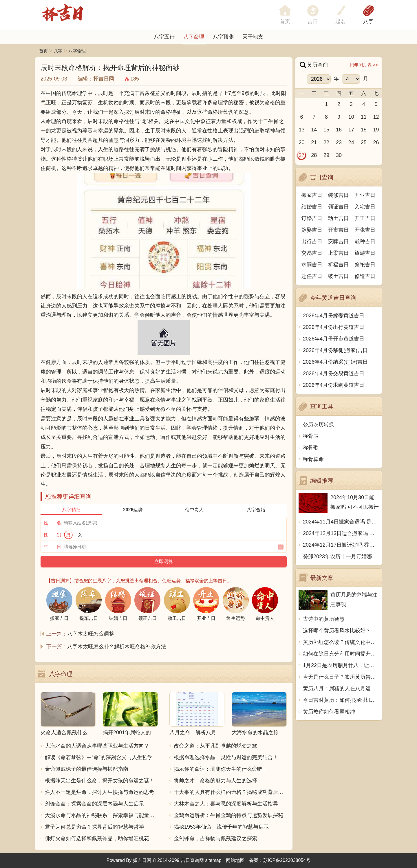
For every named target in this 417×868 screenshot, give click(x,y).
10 (351, 117)
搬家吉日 (312, 195)
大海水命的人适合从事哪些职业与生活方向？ (97, 746)
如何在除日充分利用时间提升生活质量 (341, 654)
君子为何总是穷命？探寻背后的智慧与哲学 (94, 827)
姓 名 (52, 523)
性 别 (52, 535)
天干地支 (253, 37)
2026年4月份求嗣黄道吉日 (334, 385)
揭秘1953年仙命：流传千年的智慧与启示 (221, 827)
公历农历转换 (319, 424)
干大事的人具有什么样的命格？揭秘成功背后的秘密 (230, 792)
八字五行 (164, 37)
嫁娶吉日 (312, 230)
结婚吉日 (312, 207)
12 (376, 117)
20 (301, 142)
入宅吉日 (365, 207)
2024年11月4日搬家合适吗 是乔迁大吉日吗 (341, 522)
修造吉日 (365, 276)
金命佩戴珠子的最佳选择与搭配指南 (87, 769)
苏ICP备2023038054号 (287, 860)
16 (339, 130)
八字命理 (194, 37)
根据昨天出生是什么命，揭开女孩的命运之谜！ (100, 781)
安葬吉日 (339, 241)
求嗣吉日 (312, 265)
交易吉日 (312, 253)
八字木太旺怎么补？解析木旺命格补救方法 (117, 647)
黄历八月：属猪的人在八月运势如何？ (341, 688)
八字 (368, 21)
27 (301, 155)
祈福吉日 (339, 265)
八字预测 (223, 37)
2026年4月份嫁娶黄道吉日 (334, 316)
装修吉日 (339, 195)
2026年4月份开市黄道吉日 (334, 339)
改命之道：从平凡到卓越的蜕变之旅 (215, 746)
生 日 (52, 546)
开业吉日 (365, 195)
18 (364, 130)
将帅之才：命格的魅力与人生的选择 (215, 781)
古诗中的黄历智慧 (324, 619)
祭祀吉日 (365, 265)
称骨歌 (311, 448)
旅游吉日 (365, 253)
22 (326, 142)
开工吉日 (365, 218)
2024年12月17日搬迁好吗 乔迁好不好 (341, 545)
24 (351, 142)
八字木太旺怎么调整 (91, 634)
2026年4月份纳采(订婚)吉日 (335, 362)
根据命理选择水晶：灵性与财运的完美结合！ (226, 757)
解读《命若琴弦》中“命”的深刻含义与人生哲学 (99, 757)
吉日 (313, 21)
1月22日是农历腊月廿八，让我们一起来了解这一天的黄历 (341, 665)
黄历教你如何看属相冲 (329, 712)
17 (351, 130)
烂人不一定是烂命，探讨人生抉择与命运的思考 (100, 792)
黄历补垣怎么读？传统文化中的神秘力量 (341, 642)
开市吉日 (339, 230)
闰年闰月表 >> (364, 65)
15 (326, 130)
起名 (341, 21)
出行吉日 (312, 241)
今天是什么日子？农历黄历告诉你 (341, 677)
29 (326, 155)
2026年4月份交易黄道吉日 (334, 373)
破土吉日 (339, 276)
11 (364, 117)
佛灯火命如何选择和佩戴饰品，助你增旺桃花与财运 (101, 838)
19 (376, 130)
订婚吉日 (312, 218)
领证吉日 (339, 207)
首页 (43, 51)
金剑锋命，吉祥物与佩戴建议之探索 (215, 838)
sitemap (213, 860)
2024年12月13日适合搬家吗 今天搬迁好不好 (341, 533)
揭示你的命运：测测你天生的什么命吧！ (221, 769)
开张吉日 (365, 230)
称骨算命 (313, 459)
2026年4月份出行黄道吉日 (334, 327)
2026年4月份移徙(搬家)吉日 (335, 350)
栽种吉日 (365, 241)
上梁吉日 (339, 253)
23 (339, 142)
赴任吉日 (312, 276)
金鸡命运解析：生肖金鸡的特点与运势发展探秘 (228, 815)
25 (364, 142)
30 (339, 155)
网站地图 (235, 860)
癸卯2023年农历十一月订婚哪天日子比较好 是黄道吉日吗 (341, 556)
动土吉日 (339, 218)
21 (314, 142)
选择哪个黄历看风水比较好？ (337, 631)
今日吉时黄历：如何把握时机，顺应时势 (341, 700)
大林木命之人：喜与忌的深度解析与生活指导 (226, 804)
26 (376, 142)
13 (301, 130)
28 (314, 155)
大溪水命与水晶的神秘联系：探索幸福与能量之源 (101, 815)
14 (314, 130)
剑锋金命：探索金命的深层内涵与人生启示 (94, 804)
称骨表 (311, 436)
